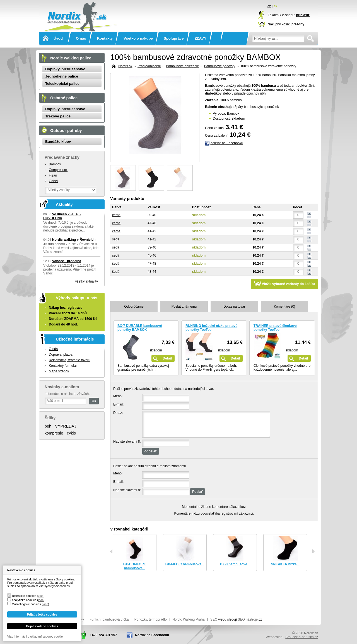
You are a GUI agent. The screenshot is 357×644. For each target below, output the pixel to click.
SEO (214, 619)
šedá (116, 239)
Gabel (53, 181)
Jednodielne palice (62, 76)
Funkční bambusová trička (109, 619)
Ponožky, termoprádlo (151, 619)
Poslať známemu (184, 307)
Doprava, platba (61, 354)
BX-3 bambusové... (235, 564)
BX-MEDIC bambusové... (185, 564)
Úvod (58, 38)
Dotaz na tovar (234, 307)
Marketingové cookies (26, 604)
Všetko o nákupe (138, 38)
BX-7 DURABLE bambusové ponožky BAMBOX (140, 328)
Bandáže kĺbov (58, 142)
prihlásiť (303, 15)
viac (41, 596)
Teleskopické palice (62, 84)
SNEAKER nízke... (285, 564)
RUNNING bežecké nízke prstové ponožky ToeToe (211, 328)
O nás (81, 38)
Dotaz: (118, 413)
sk (275, 6)
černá (116, 215)
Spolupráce (174, 38)
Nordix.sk (79, 10)
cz (269, 6)
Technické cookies (24, 596)
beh (48, 426)
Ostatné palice (64, 98)
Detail (167, 358)
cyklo (72, 433)
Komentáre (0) (285, 307)
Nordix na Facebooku (152, 635)
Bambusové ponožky (220, 66)
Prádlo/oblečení (149, 66)
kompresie (54, 433)
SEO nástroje (248, 619)
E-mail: (118, 404)
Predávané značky (62, 157)
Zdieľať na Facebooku (227, 143)
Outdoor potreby (66, 131)
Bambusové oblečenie (182, 66)
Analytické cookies (24, 600)
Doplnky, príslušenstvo (65, 69)
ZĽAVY (201, 38)
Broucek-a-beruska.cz (302, 637)
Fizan (53, 175)
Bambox (55, 164)
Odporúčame (134, 307)
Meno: (118, 396)
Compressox (58, 170)
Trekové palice (58, 116)
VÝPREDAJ (66, 426)
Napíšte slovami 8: (127, 442)
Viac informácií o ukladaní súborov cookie (35, 636)
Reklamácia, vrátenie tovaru (70, 360)
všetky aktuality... (88, 281)
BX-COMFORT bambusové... (135, 566)
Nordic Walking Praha (189, 619)
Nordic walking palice (71, 58)
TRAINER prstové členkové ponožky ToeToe (275, 328)
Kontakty (105, 38)
